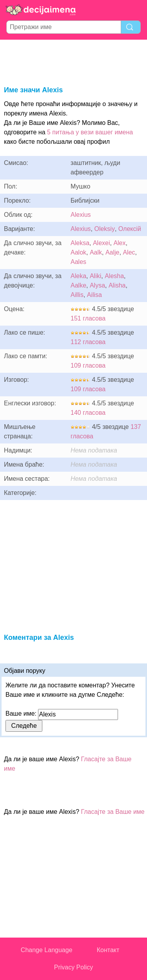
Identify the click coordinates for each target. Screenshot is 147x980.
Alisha (117, 285)
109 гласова (88, 365)
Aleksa (80, 243)
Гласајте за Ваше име (113, 812)
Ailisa (94, 295)
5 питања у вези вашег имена (90, 132)
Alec (129, 252)
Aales (78, 262)
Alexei (102, 243)
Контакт (108, 950)
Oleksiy (104, 229)
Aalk (96, 252)
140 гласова (88, 413)
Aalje (113, 252)
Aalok (78, 252)
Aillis (77, 295)
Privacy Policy (74, 967)
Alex (119, 243)
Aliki (95, 276)
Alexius (81, 215)
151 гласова (88, 318)
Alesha (114, 276)
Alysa (97, 285)
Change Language (47, 950)
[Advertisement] (74, 61)
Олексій (130, 229)
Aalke (78, 285)
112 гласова (88, 342)
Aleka (78, 276)
